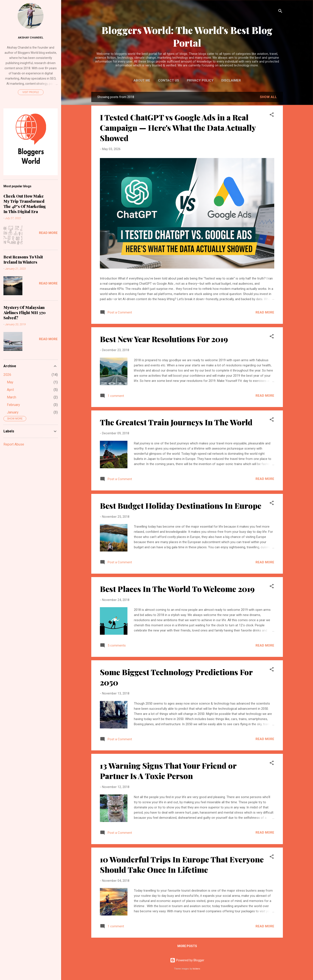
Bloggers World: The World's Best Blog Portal (187, 36)
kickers (196, 969)
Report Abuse (14, 444)
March (12, 397)
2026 (7, 375)
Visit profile (31, 92)
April (10, 390)
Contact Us (169, 80)
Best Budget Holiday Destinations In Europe (181, 505)
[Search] (280, 12)
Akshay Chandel (31, 37)
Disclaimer (231, 80)
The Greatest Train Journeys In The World (176, 422)
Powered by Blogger (187, 960)
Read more (265, 312)
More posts (187, 946)
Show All (268, 97)
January (13, 412)
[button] (272, 115)
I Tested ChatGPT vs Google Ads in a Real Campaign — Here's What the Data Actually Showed (178, 127)
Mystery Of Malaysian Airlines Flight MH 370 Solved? (25, 313)
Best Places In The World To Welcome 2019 (177, 589)
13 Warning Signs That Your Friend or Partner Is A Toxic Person (168, 771)
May (10, 382)
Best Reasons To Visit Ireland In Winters (23, 260)
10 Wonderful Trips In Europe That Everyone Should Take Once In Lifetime (182, 864)
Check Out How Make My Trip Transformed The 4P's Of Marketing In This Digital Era (25, 204)
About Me (142, 80)
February (13, 405)
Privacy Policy (200, 80)
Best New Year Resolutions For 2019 (164, 339)
